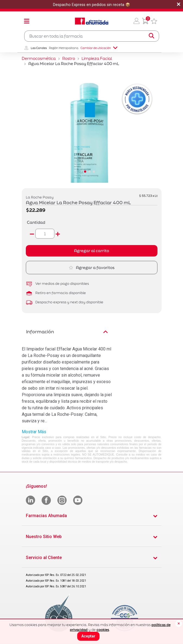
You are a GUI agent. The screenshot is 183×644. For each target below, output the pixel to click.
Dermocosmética (39, 58)
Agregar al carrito (91, 251)
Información (67, 332)
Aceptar (88, 636)
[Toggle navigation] (27, 21)
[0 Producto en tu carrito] (145, 21)
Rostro (69, 58)
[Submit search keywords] (151, 36)
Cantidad (36, 222)
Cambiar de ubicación (99, 48)
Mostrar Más (34, 432)
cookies (103, 630)
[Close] (179, 624)
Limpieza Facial (97, 58)
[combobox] (92, 36)
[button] (137, 21)
